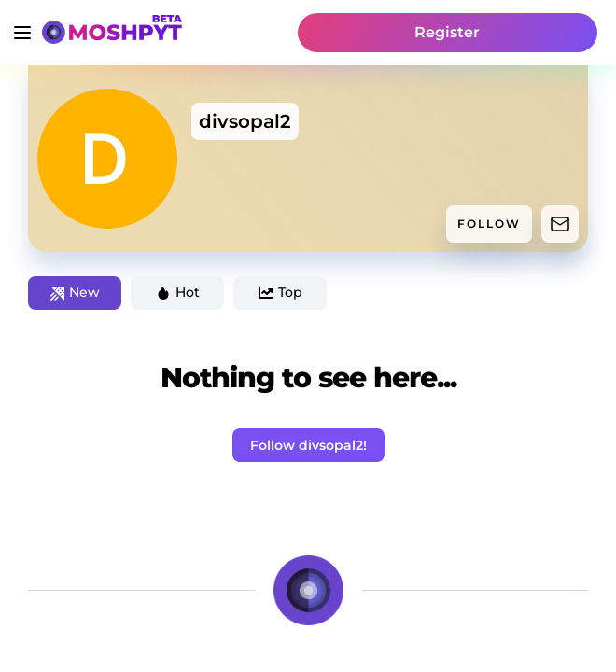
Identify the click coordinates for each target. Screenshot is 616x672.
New (75, 292)
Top (280, 292)
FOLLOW (489, 224)
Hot (178, 292)
